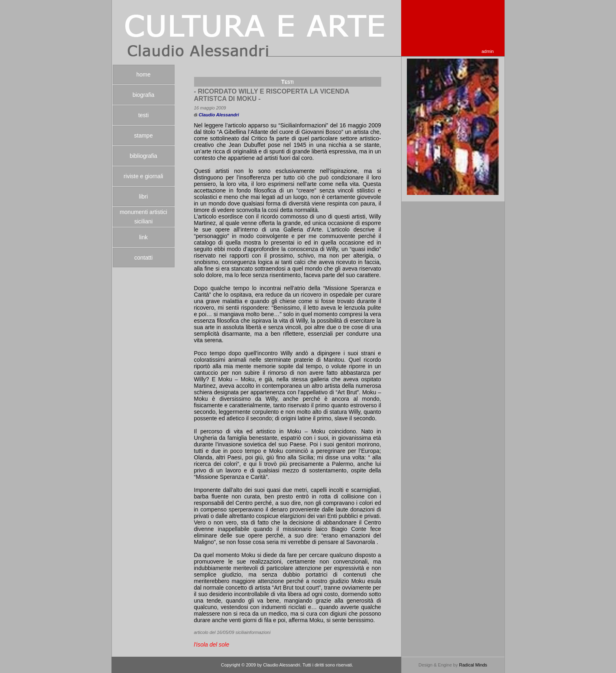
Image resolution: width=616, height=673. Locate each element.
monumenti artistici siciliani (143, 217)
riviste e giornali (143, 176)
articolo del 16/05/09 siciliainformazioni (232, 632)
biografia (144, 95)
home (143, 74)
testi (144, 115)
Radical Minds (473, 665)
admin (488, 51)
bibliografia (144, 156)
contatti (143, 258)
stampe (144, 135)
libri (144, 197)
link (143, 237)
